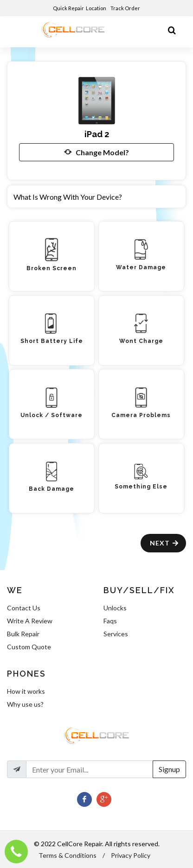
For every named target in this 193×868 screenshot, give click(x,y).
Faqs (110, 621)
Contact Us (24, 608)
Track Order (126, 8)
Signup (169, 769)
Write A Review (30, 621)
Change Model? (96, 152)
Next (164, 543)
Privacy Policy (131, 855)
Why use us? (25, 704)
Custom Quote (29, 647)
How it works (26, 691)
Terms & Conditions (68, 855)
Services (116, 634)
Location (96, 8)
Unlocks (115, 608)
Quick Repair (68, 8)
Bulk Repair (23, 634)
